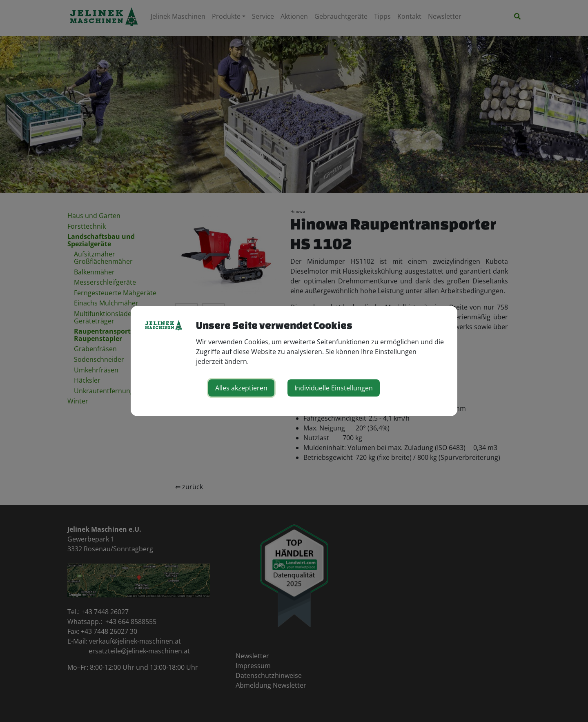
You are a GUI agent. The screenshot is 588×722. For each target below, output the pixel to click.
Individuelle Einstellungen (334, 388)
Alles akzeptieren (241, 388)
